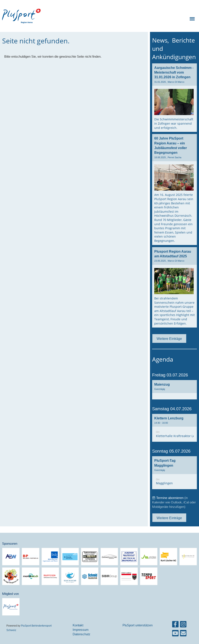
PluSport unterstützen (138, 625)
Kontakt (78, 625)
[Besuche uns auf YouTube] (175, 634)
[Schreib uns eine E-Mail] (183, 634)
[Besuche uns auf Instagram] (183, 625)
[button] (174, 390)
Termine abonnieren (170, 498)
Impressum (81, 630)
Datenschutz (81, 634)
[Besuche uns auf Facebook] (175, 625)
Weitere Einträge (169, 339)
